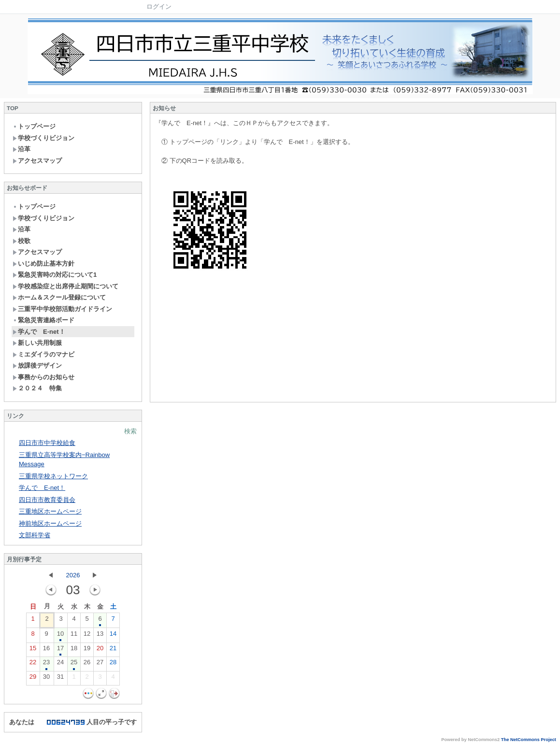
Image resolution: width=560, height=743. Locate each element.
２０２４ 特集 (37, 388)
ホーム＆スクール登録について (59, 297)
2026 (73, 575)
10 (60, 636)
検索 (130, 431)
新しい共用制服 (37, 343)
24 (60, 664)
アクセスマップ (37, 161)
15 (33, 650)
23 (46, 664)
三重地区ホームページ (50, 511)
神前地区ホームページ (50, 523)
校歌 (22, 241)
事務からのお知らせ (43, 377)
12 (87, 636)
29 (33, 679)
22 (33, 664)
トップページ (34, 126)
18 (74, 650)
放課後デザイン (37, 365)
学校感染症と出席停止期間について (65, 286)
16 (46, 650)
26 (87, 664)
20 (100, 650)
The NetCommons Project (529, 740)
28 (113, 664)
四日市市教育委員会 (47, 500)
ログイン (159, 7)
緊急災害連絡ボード (43, 320)
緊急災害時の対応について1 (55, 275)
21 (113, 650)
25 (74, 664)
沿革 (22, 149)
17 (60, 650)
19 (87, 650)
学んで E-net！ (39, 332)
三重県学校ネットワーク (53, 476)
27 (100, 664)
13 (100, 636)
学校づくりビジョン (43, 138)
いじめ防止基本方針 (43, 264)
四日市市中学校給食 (47, 443)
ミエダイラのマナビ (43, 354)
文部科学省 (35, 535)
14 (113, 636)
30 (46, 679)
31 (60, 679)
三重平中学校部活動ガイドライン (62, 309)
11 (74, 636)
